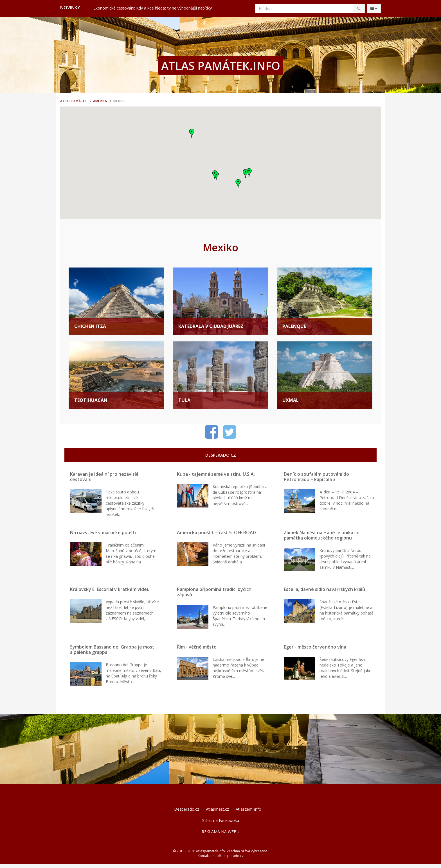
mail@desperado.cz (228, 860)
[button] (192, 133)
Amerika (100, 101)
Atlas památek (73, 101)
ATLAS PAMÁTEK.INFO (221, 66)
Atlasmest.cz (217, 813)
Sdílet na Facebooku (221, 824)
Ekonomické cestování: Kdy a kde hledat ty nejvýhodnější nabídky (153, 8)
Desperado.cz (187, 813)
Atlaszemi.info (248, 813)
